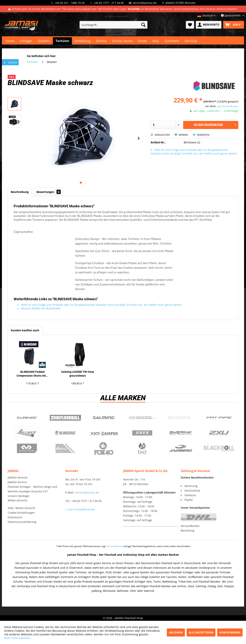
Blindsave (65, 433)
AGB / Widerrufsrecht (21, 508)
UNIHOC (27, 418)
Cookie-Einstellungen (21, 513)
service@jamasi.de (145, 3)
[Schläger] (26, 41)
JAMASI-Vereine (18, 477)
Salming (104, 418)
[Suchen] (143, 25)
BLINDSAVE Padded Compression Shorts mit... (32, 374)
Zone (65, 418)
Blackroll (219, 448)
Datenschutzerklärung (22, 522)
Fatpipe (219, 418)
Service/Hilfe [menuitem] (231, 15)
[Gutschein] (172, 41)
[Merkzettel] (190, 25)
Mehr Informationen (17, 638)
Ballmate (27, 433)
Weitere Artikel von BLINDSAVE (39, 308)
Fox (104, 448)
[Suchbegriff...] (113, 25)
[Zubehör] (44, 41)
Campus (104, 433)
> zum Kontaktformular (80, 509)
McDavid (27, 448)
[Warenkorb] (234, 25)
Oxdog (142, 418)
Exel (181, 418)
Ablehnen (176, 632)
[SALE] (156, 41)
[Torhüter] (62, 41)
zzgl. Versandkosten (228, 106)
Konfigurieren (230, 632)
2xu (219, 433)
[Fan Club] (191, 41)
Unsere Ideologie (19, 496)
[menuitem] (113, 25)
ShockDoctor (65, 448)
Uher (142, 433)
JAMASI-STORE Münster (181, 3)
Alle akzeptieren (201, 632)
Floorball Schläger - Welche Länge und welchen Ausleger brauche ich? (32, 489)
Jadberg (181, 448)
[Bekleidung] (83, 41)
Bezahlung (187, 530)
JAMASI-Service (17, 482)
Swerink (181, 433)
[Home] (10, 41)
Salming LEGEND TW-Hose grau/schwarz (78, 374)
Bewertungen (49, 192)
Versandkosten (190, 526)
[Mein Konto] (209, 25)
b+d (142, 448)
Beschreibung (20, 192)
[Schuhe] (101, 41)
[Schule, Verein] (122, 41)
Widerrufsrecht (17, 500)
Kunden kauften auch (25, 330)
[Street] (142, 41)
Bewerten (201, 135)
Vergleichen (160, 135)
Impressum (15, 517)
